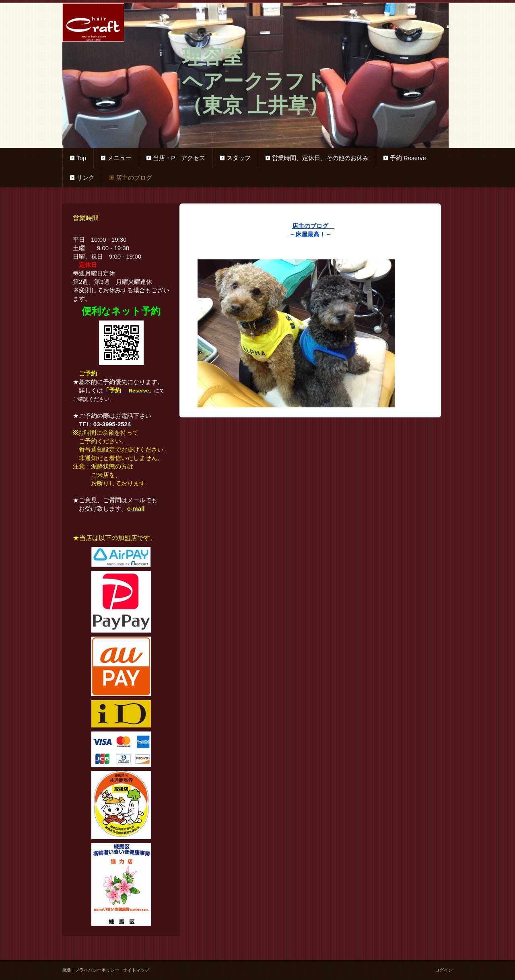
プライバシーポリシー (97, 970)
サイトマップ (136, 970)
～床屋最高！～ (310, 234)
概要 (67, 970)
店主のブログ (313, 226)
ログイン (444, 970)
